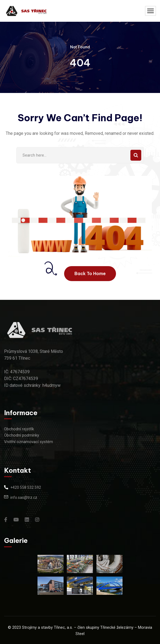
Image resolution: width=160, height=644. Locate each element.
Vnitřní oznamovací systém (29, 442)
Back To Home (90, 273)
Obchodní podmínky (22, 435)
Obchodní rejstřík (19, 429)
